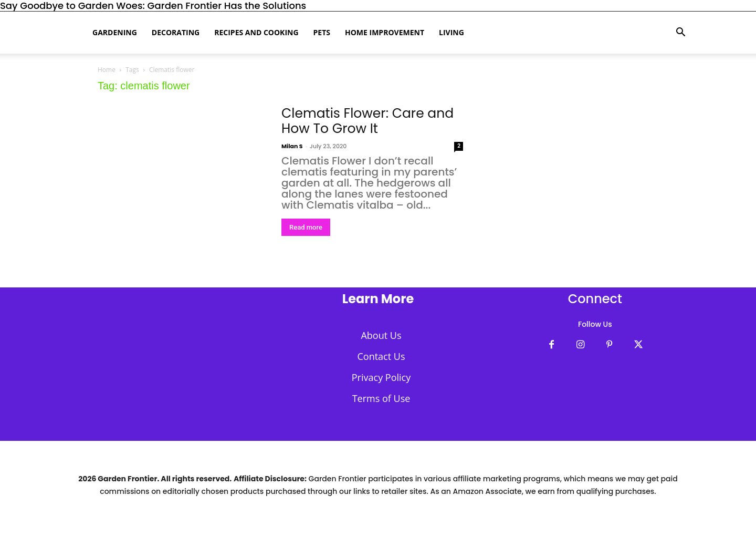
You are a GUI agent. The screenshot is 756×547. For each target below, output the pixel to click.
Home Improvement (385, 32)
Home (107, 70)
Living (451, 32)
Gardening (115, 32)
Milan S (292, 146)
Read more (306, 227)
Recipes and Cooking (256, 32)
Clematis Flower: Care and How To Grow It (367, 121)
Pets (322, 32)
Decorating (176, 32)
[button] (680, 33)
